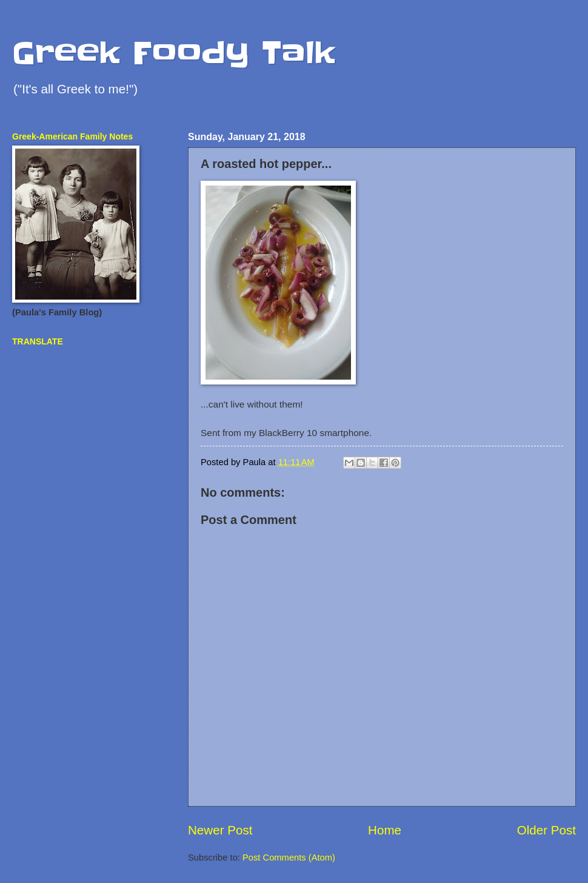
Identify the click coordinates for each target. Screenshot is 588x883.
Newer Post (220, 830)
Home (385, 830)
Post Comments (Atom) (289, 858)
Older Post (546, 830)
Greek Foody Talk (174, 53)
